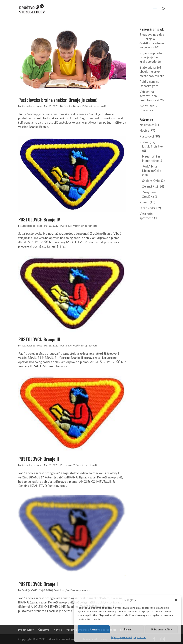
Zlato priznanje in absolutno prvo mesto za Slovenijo (152, 72)
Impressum (140, 637)
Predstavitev (26, 630)
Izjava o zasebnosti (121, 637)
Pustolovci (66, 226)
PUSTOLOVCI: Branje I (38, 584)
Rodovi (144, 142)
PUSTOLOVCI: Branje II (39, 459)
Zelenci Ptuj (150, 186)
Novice (77, 106)
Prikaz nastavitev (162, 629)
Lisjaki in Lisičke (153, 146)
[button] (176, 600)
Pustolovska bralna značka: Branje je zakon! (58, 100)
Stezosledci (147, 208)
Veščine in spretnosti (94, 106)
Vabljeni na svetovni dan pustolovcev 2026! (152, 96)
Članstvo (44, 630)
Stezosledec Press (32, 106)
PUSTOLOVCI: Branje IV (39, 219)
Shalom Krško (151, 181)
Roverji (144, 202)
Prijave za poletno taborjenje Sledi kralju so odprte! (152, 57)
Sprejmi (94, 629)
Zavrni (128, 629)
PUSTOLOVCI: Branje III (39, 339)
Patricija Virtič (29, 590)
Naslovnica (66, 106)
